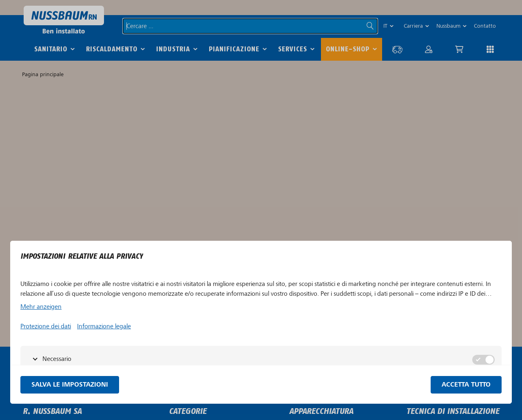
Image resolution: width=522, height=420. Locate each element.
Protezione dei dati (46, 326)
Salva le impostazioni (70, 385)
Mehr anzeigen (41, 307)
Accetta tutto (466, 385)
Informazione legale (104, 326)
